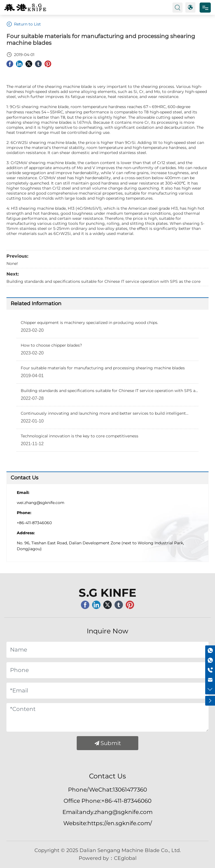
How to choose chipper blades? (51, 345)
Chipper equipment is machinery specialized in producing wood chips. (89, 323)
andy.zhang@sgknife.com (116, 812)
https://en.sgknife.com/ (120, 823)
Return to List (24, 24)
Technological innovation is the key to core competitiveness (80, 436)
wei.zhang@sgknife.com (41, 503)
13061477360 (130, 790)
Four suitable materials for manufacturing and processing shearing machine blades (103, 368)
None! (12, 263)
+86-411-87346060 (34, 523)
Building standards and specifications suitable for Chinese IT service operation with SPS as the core (103, 281)
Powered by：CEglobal (108, 858)
